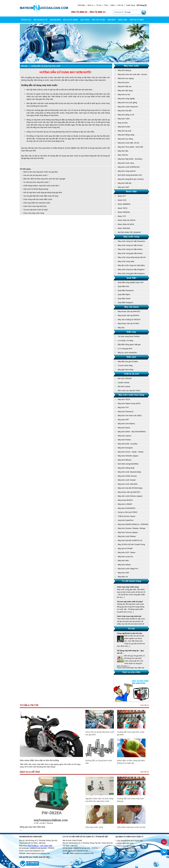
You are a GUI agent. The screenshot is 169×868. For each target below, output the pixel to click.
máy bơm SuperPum (126, 520)
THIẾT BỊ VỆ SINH (137, 20)
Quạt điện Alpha (124, 294)
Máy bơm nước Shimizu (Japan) (130, 496)
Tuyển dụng (130, 5)
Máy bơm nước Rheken (127, 536)
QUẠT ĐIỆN (85, 20)
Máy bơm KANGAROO (127, 508)
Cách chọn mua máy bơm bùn (35, 206)
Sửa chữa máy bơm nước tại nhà (131, 827)
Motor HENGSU (124, 212)
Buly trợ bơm (123, 123)
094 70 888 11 (33, 846)
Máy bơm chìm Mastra (126, 424)
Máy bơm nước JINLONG (128, 484)
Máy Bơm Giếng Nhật (126, 468)
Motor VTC (122, 216)
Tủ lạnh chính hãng (125, 365)
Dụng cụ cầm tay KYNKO (128, 512)
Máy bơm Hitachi (124, 565)
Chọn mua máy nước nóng (34, 213)
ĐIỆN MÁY (112, 20)
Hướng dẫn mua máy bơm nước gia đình (131, 733)
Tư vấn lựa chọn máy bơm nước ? (37, 182)
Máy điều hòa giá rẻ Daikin (128, 362)
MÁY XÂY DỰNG (99, 20)
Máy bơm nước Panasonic (128, 107)
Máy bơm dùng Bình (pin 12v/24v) (131, 179)
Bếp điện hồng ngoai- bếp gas (129, 344)
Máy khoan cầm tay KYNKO (128, 323)
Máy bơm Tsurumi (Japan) (128, 532)
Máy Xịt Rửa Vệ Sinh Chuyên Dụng (131, 544)
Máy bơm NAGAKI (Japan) (128, 456)
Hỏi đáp (24, 66)
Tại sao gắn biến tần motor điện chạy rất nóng (41, 196)
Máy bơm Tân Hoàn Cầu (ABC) (130, 416)
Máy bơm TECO (124, 399)
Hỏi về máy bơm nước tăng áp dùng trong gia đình (43, 192)
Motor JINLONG (124, 228)
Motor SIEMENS (124, 204)
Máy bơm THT (123, 407)
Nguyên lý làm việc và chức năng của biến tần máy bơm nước (99, 800)
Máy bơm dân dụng (125, 91)
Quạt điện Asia (123, 286)
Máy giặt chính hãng (125, 370)
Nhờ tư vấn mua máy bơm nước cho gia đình (41, 172)
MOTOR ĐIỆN (55, 20)
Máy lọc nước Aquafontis (127, 353)
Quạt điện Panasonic (126, 290)
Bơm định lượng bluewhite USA (130, 175)
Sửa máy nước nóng (94, 827)
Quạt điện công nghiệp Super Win (131, 282)
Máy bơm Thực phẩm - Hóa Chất (130, 147)
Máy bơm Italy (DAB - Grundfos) (130, 159)
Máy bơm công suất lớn (127, 171)
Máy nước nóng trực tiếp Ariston (130, 249)
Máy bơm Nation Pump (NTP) (129, 403)
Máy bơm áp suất (124, 131)
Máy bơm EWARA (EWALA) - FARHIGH (133, 524)
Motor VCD (122, 200)
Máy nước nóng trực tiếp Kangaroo (131, 269)
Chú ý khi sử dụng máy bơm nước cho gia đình (100, 733)
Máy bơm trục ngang (126, 78)
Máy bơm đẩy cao (125, 86)
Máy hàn (121, 328)
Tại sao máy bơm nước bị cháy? (36, 210)
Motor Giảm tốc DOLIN (127, 220)
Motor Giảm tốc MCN (126, 224)
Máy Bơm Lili (123, 577)
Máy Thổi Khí (123, 155)
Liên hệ (120, 5)
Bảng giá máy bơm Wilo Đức (33, 827)
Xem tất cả (144, 705)
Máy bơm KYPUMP (125, 548)
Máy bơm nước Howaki (127, 480)
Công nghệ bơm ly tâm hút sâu (130, 634)
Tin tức (99, 5)
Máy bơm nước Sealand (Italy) (129, 472)
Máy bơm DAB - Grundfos (128, 444)
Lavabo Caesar (124, 382)
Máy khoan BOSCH (125, 500)
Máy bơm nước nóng (126, 163)
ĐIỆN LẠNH (123, 20)
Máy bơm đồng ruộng (126, 135)
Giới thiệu (81, 5)
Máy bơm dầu (123, 151)
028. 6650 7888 (46, 846)
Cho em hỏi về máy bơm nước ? (36, 175)
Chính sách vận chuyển (126, 846)
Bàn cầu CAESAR (125, 378)
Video (113, 5)
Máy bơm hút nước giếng (127, 103)
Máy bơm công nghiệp (126, 99)
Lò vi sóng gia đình (125, 349)
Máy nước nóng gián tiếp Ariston (130, 253)
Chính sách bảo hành (125, 843)
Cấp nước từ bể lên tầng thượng (36, 189)
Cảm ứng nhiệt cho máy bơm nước (37, 203)
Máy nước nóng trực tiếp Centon (130, 245)
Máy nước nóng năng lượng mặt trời (132, 257)
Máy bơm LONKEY (125, 504)
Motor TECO (123, 208)
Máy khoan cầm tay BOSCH (128, 315)
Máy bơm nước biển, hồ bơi (128, 143)
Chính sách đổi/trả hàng (126, 849)
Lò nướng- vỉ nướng (125, 341)
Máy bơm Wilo (123, 561)
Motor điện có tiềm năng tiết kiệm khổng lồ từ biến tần (131, 762)
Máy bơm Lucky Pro (125, 557)
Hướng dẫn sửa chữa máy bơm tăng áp (131, 800)
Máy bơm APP (123, 420)
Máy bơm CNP (123, 187)
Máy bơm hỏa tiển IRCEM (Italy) (130, 488)
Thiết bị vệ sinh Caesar (127, 516)
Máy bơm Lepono (124, 436)
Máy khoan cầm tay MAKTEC (129, 311)
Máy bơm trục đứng (125, 139)
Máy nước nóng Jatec (126, 261)
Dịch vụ (91, 5)
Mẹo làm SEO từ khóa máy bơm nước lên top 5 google (44, 179)
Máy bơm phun (124, 82)
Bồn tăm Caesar (124, 386)
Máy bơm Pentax (124, 440)
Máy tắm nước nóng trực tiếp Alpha (131, 265)
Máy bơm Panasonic (126, 412)
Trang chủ (26, 20)
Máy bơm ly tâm (124, 127)
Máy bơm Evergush (125, 448)
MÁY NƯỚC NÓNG (71, 20)
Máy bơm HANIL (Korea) (127, 476)
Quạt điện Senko (124, 299)
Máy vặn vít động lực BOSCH (129, 320)
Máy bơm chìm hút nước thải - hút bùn (132, 74)
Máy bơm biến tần (125, 183)
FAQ (106, 5)
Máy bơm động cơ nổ (126, 115)
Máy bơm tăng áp (124, 70)
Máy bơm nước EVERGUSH (129, 167)
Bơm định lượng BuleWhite (128, 464)
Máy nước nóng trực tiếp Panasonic (131, 241)
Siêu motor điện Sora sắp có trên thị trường (39, 760)
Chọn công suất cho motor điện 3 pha (38, 199)
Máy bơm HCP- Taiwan (127, 552)
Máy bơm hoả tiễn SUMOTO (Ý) (130, 540)
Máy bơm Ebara (124, 428)
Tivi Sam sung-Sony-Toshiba (129, 336)
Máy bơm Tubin (124, 119)
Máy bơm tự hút (124, 94)
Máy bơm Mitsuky (125, 460)
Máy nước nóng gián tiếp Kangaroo (131, 273)
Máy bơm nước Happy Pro (128, 569)
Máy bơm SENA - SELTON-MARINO (132, 432)
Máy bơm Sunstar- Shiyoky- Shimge (132, 528)
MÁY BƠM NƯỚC (41, 20)
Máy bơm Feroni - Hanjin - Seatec (131, 452)
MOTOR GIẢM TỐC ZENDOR (129, 232)
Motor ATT (122, 196)
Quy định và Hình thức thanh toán (130, 841)
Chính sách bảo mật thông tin (128, 851)
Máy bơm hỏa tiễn (125, 111)
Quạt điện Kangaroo (125, 302)
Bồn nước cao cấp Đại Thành (129, 391)
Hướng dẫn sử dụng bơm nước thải (99, 762)
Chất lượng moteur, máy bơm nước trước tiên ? (42, 186)
